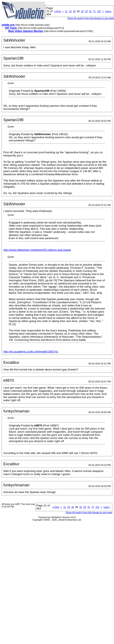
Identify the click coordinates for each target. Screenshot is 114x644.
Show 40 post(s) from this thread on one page (91, 18)
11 (66, 11)
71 (94, 11)
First (58, 11)
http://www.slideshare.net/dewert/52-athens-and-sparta (37, 250)
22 (82, 11)
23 (86, 11)
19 (70, 11)
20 (74, 11)
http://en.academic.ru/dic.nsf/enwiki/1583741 (31, 352)
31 (90, 11)
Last (108, 11)
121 (99, 11)
